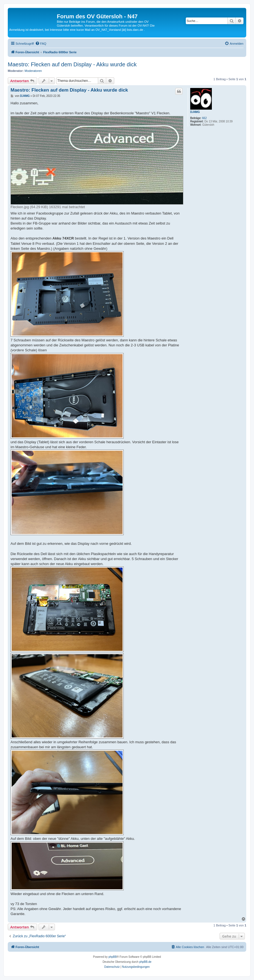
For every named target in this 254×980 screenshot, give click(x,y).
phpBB (113, 957)
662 (205, 118)
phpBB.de (145, 962)
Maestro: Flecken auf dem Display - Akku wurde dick (72, 64)
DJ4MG (195, 112)
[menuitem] (41, 44)
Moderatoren (33, 71)
